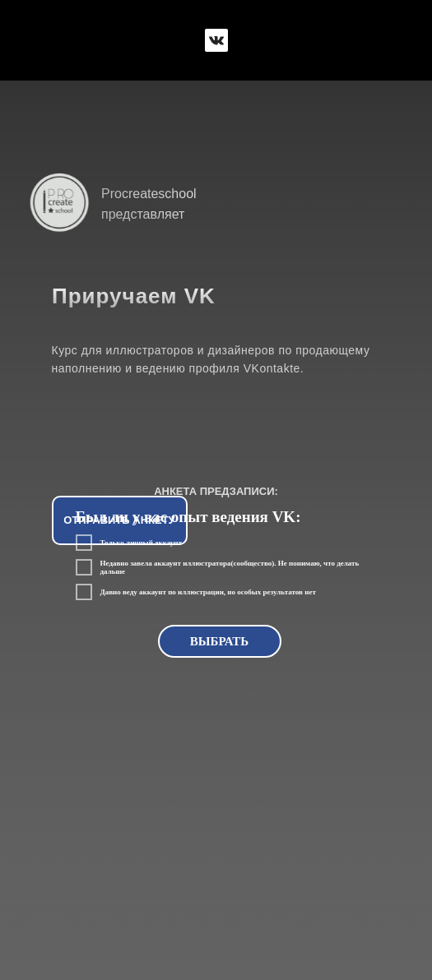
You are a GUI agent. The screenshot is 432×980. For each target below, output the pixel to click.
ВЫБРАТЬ (219, 641)
